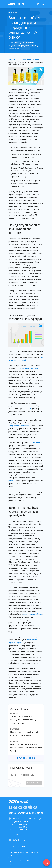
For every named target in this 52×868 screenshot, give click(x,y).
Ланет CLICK (27, 861)
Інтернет (12, 60)
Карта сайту (13, 864)
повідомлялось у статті (29, 368)
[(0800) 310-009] (47, 863)
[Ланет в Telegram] (20, 807)
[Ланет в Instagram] (15, 807)
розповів (12, 481)
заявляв (28, 409)
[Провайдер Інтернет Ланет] (21, 802)
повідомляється (36, 443)
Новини (36, 60)
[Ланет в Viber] (30, 807)
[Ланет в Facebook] (10, 807)
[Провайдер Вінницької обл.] (12, 4)
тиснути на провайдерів (33, 614)
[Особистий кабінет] (19, 4)
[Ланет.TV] (23, 4)
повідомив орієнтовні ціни (19, 426)
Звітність (12, 858)
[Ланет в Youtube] (25, 807)
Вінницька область (24, 60)
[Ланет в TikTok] (35, 807)
